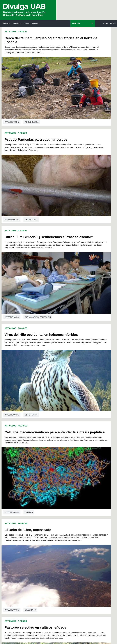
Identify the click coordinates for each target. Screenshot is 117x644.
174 (74, 473)
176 (84, 473)
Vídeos (27, 23)
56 (80, 445)
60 (41, 448)
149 (58, 467)
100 (33, 456)
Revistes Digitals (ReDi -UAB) (34, 515)
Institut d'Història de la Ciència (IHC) (80, 496)
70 (80, 448)
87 (37, 454)
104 (53, 456)
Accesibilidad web (88, 617)
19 (44, 440)
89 (44, 454)
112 (38, 459)
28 (80, 440)
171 (58, 473)
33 (44, 443)
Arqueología (32, 103)
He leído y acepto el (29, 605)
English (113, 23)
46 (41, 445)
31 (37, 443)
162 (69, 470)
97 (76, 454)
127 (58, 462)
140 (69, 465)
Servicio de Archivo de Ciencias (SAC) (57, 496)
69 (76, 448)
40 (72, 443)
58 (33, 448)
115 (53, 459)
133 (33, 465)
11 (68, 437)
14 (80, 437)
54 (72, 445)
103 (48, 456)
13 (76, 437)
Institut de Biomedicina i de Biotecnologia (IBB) (103, 540)
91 (53, 454)
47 (44, 445)
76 (49, 451)
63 (53, 448)
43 (84, 443)
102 (43, 456)
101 (38, 456)
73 (37, 451)
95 (68, 454)
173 (69, 473)
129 (69, 462)
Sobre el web (67, 617)
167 (38, 473)
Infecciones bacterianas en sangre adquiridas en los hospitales (83, 351)
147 (48, 467)
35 (53, 443)
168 (43, 473)
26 (72, 440)
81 (68, 451)
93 (60, 454)
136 (48, 465)
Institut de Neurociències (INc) (103, 494)
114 (48, 459)
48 (49, 445)
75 (44, 451)
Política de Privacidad (74, 590)
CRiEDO (78, 543)
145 (38, 467)
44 (33, 445)
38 (64, 443)
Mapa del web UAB (58, 625)
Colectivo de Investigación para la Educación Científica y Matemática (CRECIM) (81, 522)
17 (37, 440)
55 (76, 445)
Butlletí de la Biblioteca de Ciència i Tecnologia (35, 496)
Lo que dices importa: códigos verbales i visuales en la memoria (29, 364)
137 (53, 465)
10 (64, 437)
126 (53, 462)
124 (43, 462)
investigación (12, 103)
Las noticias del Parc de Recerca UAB (12, 529)
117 (64, 459)
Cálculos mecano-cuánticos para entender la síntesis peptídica (27, 206)
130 (74, 462)
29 (84, 440)
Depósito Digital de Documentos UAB (58, 517)
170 (53, 473)
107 (69, 456)
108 (74, 456)
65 (60, 448)
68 (72, 448)
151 (69, 467)
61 (44, 448)
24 (64, 440)
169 (48, 473)
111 (33, 459)
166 (33, 473)
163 (74, 470)
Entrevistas (17, 23)
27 (76, 440)
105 (58, 456)
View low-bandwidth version (12, 643)
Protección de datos (46, 617)
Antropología (89, 330)
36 (57, 443)
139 (64, 465)
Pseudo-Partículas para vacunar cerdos (80, 40)
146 (43, 467)
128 (64, 462)
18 (41, 440)
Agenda (35, 23)
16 (33, 440)
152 (74, 467)
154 (84, 467)
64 (57, 448)
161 (64, 470)
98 (80, 454)
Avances (23, 196)
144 (33, 467)
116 (58, 459)
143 (84, 465)
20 (49, 440)
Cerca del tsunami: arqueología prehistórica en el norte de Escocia (28, 42)
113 (43, 459)
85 (84, 451)
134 (38, 465)
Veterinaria (88, 96)
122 (33, 462)
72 (33, 451)
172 (64, 473)
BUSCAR (76, 23)
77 (53, 451)
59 (37, 448)
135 (43, 465)
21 (53, 440)
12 (72, 437)
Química (29, 264)
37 (60, 443)
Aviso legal (40, 605)
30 (33, 443)
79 (60, 451)
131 (79, 462)
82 (72, 451)
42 (80, 443)
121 (84, 459)
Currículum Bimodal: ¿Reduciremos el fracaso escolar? (24, 124)
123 (38, 462)
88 (41, 454)
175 (79, 473)
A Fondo (22, 32)
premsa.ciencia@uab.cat (35, 612)
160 (58, 470)
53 (68, 445)
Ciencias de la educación (38, 185)
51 (60, 445)
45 (37, 445)
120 (79, 459)
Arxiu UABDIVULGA (12, 494)
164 (79, 470)
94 (64, 454)
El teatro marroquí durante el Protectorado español (84, 271)
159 (53, 470)
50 (57, 445)
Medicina (29, 342)
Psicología (31, 424)
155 (33, 470)
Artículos (6, 23)
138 (58, 465)
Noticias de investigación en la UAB (12, 511)
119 (74, 459)
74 (41, 451)
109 (79, 456)
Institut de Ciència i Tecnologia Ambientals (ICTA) (102, 515)
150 (63, 467)
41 (76, 443)
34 (49, 443)
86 (33, 454)
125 (48, 462)
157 (43, 470)
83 (76, 451)
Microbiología (89, 409)
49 (53, 445)
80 (64, 451)
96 (72, 454)
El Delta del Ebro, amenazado (85, 192)
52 (64, 445)
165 (84, 470)
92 (57, 454)
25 (68, 440)
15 (83, 437)
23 (60, 440)
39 (68, 443)
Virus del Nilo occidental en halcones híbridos (83, 115)
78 (57, 451)
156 (38, 470)
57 (84, 445)
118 (69, 459)
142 (79, 465)
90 (49, 454)
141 (74, 465)
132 (84, 462)
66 (64, 448)
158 (48, 470)
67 (68, 448)
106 (64, 456)
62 (49, 448)
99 (84, 454)
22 (57, 440)
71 (84, 448)
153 (79, 467)
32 (41, 443)
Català (106, 23)
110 (84, 456)
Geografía (87, 252)
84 (80, 451)
